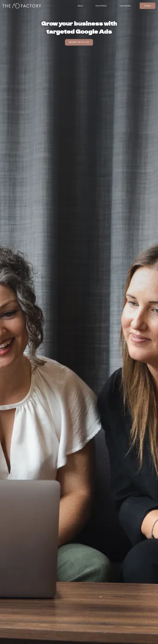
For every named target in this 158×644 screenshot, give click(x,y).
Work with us (79, 42)
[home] (22, 6)
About (80, 6)
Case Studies (125, 6)
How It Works (101, 6)
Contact (148, 6)
